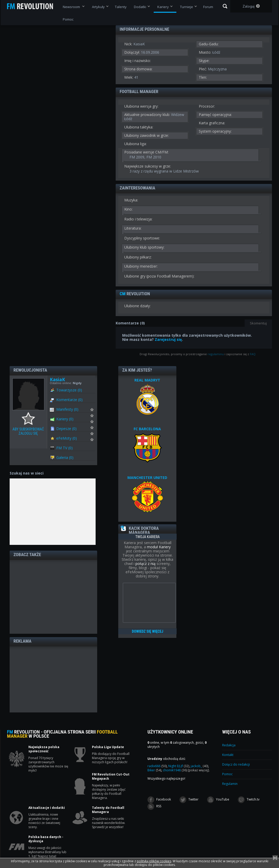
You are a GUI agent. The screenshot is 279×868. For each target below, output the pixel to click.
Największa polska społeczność (44, 749)
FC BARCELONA (147, 429)
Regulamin (230, 784)
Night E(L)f (179, 766)
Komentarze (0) (69, 400)
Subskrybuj (95, 411)
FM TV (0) (64, 448)
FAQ (253, 354)
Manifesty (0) (67, 409)
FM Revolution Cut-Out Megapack (111, 777)
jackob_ (199, 766)
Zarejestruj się (168, 339)
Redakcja (229, 745)
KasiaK (57, 380)
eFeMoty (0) (67, 438)
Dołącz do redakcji (236, 764)
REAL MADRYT (147, 380)
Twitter (189, 800)
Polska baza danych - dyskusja (46, 839)
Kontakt (228, 755)
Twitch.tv (249, 800)
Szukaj (225, 6)
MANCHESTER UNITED (147, 478)
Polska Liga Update (108, 747)
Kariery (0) (65, 419)
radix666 (157, 766)
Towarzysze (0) (69, 390)
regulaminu (216, 354)
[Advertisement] (53, 596)
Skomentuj (258, 323)
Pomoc (227, 774)
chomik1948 (175, 770)
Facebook (159, 800)
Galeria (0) (65, 457)
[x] (275, 858)
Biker (154, 770)
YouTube (218, 800)
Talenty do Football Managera (108, 810)
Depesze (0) (66, 429)
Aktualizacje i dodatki (47, 808)
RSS (154, 807)
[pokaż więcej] (198, 770)
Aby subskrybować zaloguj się (30, 419)
